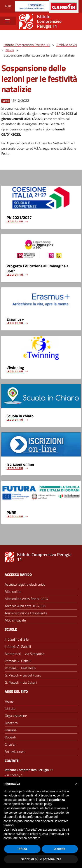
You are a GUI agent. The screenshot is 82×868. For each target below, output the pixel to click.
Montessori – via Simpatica (24, 654)
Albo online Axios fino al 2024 (27, 599)
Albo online (13, 591)
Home (9, 701)
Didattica (11, 723)
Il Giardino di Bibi (17, 639)
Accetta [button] (60, 849)
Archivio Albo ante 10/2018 (25, 606)
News (6, 101)
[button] (76, 784)
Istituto (10, 708)
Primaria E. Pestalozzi (20, 668)
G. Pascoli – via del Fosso (23, 675)
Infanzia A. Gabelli (18, 646)
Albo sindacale (15, 620)
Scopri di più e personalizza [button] (41, 859)
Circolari (10, 744)
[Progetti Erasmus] (32, 6)
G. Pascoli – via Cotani (21, 682)
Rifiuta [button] (22, 849)
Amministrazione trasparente (26, 613)
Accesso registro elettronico (25, 584)
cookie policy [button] (43, 804)
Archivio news (15, 751)
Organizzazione (16, 716)
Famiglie (11, 730)
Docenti (10, 737)
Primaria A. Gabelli (18, 661)
